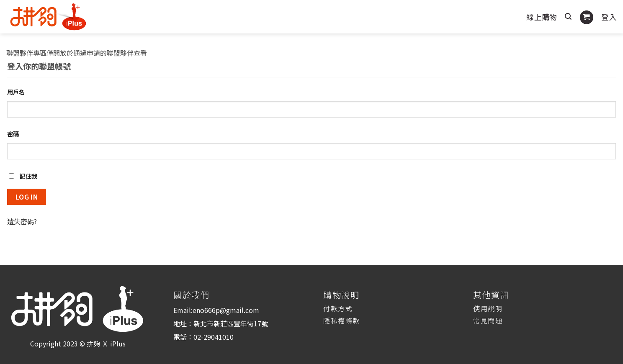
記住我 (23, 176)
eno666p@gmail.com (226, 310)
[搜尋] (568, 17)
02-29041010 (214, 337)
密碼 (13, 134)
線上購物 (542, 17)
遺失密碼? (22, 221)
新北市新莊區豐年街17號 (231, 323)
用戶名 (16, 92)
